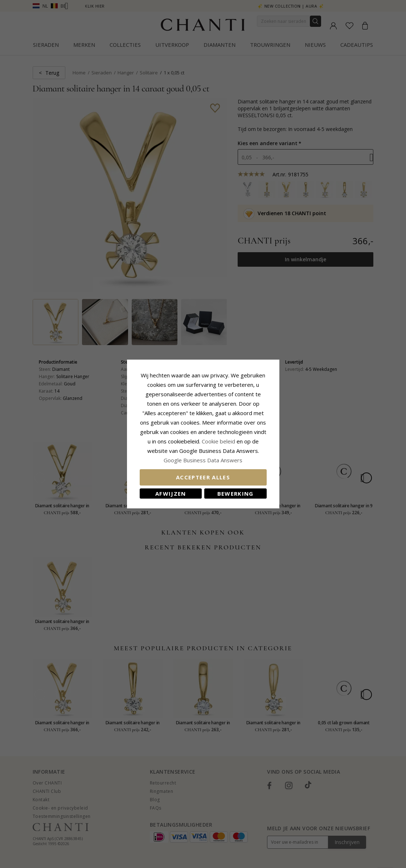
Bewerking (235, 494)
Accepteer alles (203, 477)
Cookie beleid (219, 441)
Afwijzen (171, 494)
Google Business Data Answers (203, 460)
